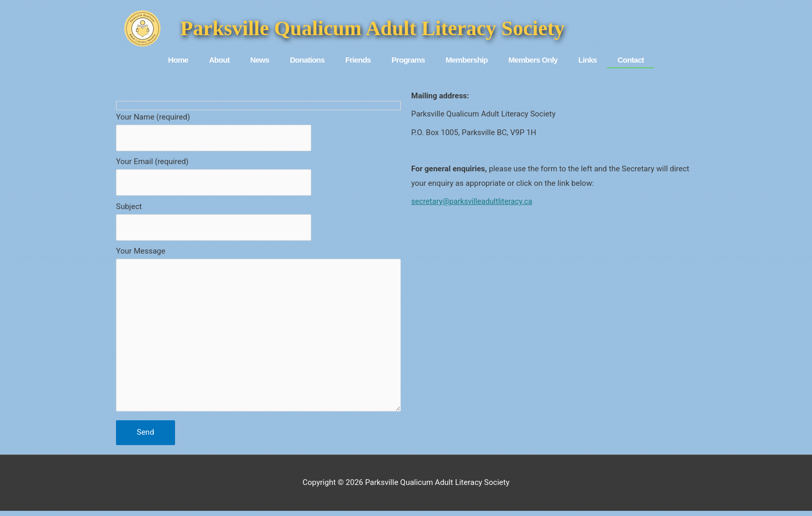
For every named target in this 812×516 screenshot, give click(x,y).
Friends (358, 60)
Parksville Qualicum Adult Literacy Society (372, 28)
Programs (408, 60)
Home (178, 60)
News (259, 60)
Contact (630, 60)
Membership (466, 60)
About (219, 60)
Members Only (533, 60)
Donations (307, 60)
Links (588, 60)
